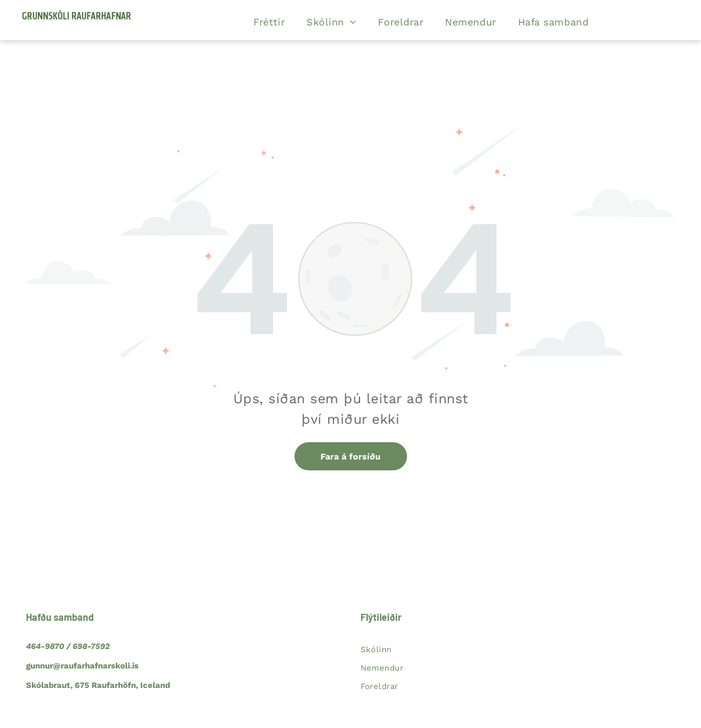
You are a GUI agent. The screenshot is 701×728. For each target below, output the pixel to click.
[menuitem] (269, 22)
